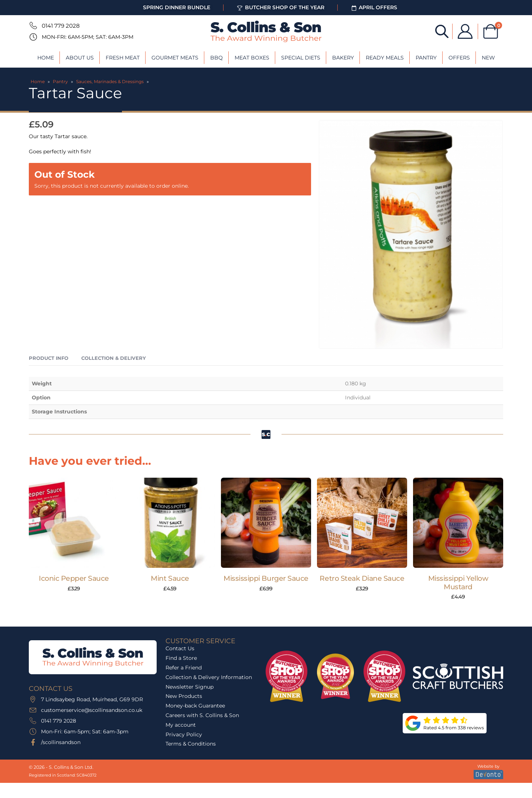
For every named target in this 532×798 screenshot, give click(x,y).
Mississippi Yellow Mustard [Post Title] (458, 583)
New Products (184, 696)
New (488, 58)
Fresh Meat (123, 58)
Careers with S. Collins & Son (202, 715)
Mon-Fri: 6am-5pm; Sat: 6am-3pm (88, 37)
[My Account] (465, 31)
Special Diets (301, 58)
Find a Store (181, 658)
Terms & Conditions (191, 744)
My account (181, 725)
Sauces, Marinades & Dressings (110, 81)
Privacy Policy (184, 734)
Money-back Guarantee (195, 706)
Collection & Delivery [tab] (114, 358)
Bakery (343, 58)
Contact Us (180, 648)
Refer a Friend (184, 668)
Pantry (426, 58)
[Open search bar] (442, 31)
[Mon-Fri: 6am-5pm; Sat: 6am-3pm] (33, 37)
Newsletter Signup (190, 687)
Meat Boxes (252, 58)
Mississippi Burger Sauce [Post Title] (266, 578)
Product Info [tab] (49, 358)
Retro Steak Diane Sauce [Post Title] (362, 578)
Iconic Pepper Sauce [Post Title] (74, 578)
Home (46, 58)
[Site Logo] (266, 31)
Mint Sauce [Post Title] (170, 578)
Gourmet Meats (175, 58)
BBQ (216, 58)
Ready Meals (385, 58)
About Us (80, 58)
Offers (459, 58)
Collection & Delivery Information (209, 677)
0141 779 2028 (61, 26)
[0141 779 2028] (33, 25)
